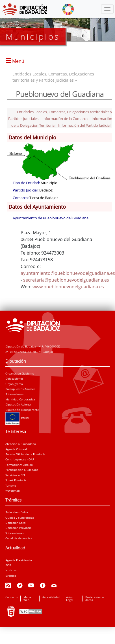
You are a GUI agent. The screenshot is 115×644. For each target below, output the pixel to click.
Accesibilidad (51, 597)
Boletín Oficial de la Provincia (25, 454)
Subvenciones (15, 394)
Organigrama (14, 384)
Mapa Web (27, 598)
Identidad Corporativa (20, 399)
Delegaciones (14, 378)
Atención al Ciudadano (21, 444)
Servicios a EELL (16, 475)
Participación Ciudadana (22, 470)
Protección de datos (95, 598)
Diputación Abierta (18, 404)
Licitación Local (16, 523)
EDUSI (17, 418)
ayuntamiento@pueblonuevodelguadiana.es (68, 273)
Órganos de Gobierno (20, 373)
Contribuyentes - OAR (20, 459)
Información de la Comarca (65, 119)
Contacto (11, 597)
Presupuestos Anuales (20, 389)
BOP (8, 565)
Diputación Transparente (22, 410)
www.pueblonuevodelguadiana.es (68, 287)
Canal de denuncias (19, 538)
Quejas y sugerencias (20, 518)
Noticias (11, 570)
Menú (18, 61)
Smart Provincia (16, 480)
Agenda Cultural (16, 449)
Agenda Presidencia (19, 560)
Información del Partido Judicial (84, 125)
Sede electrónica (17, 512)
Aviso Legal (70, 598)
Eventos (11, 576)
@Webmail (13, 491)
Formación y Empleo (19, 465)
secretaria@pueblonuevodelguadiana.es (66, 280)
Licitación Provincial (19, 528)
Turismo (11, 485)
